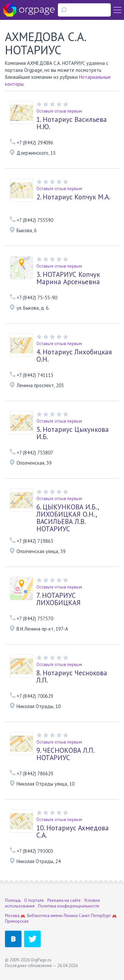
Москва (12, 916)
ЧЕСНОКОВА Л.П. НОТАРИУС (65, 754)
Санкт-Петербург (95, 916)
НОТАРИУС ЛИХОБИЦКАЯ (59, 599)
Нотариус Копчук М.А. (73, 197)
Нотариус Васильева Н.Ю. (72, 123)
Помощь (13, 900)
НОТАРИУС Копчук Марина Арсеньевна (68, 278)
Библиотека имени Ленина (52, 916)
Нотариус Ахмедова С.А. (73, 832)
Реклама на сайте (64, 900)
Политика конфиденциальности (69, 906)
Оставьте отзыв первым (59, 111)
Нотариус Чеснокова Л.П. (72, 677)
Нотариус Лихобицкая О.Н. (74, 356)
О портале (34, 900)
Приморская (17, 921)
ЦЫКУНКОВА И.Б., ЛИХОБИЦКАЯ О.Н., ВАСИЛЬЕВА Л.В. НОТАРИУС (67, 518)
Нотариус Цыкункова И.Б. (73, 433)
